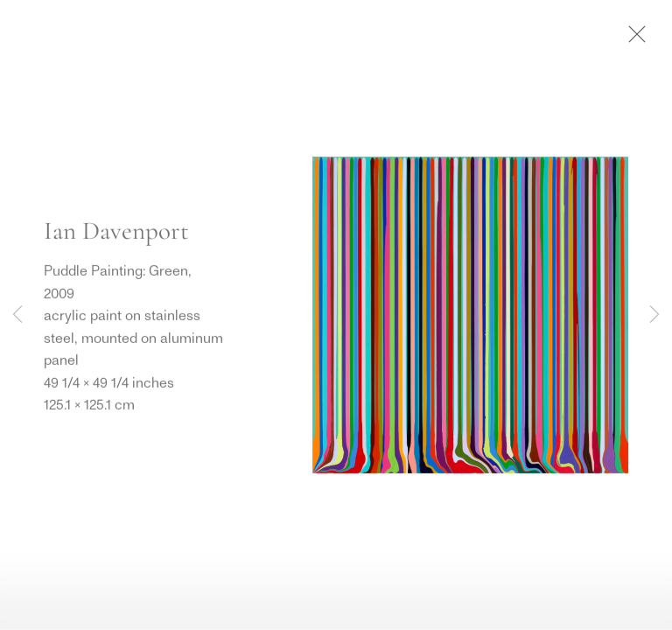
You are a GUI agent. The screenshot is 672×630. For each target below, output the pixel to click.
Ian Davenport (116, 231)
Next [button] (654, 315)
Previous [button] (17, 315)
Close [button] (633, 39)
